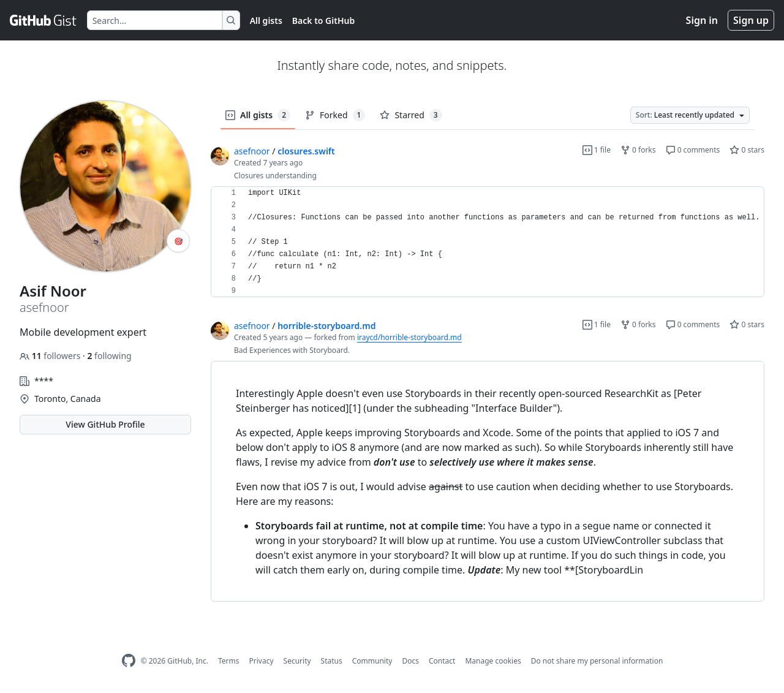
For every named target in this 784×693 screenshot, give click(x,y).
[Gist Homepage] (43, 20)
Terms (229, 661)
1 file (597, 150)
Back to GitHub (323, 21)
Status (332, 661)
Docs (410, 661)
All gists (266, 21)
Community (372, 661)
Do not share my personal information (597, 661)
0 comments (693, 150)
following (109, 356)
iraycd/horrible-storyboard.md (409, 337)
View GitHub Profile (105, 424)
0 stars (747, 150)
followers (51, 356)
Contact (442, 661)
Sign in (702, 20)
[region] (488, 242)
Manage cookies (493, 661)
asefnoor (252, 151)
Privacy (262, 661)
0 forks (638, 150)
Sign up (751, 20)
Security (297, 661)
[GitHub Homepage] (129, 661)
